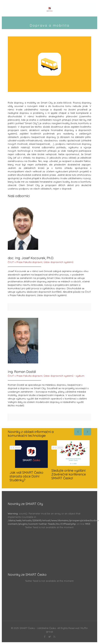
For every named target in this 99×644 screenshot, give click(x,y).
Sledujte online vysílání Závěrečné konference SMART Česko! (69, 474)
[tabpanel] (29, 462)
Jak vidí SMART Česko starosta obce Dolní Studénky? (26, 476)
